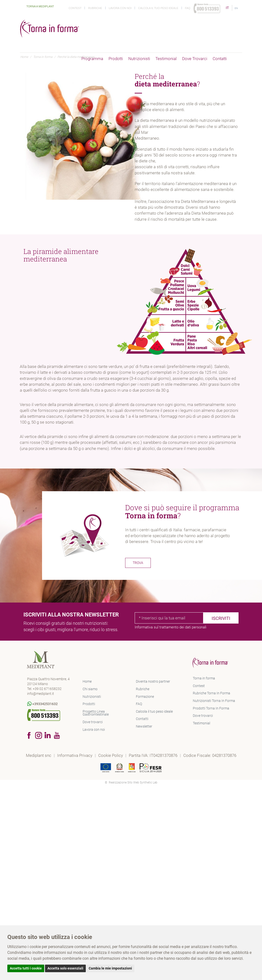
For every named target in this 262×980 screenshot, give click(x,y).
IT (228, 8)
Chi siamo (90, 689)
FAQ (139, 704)
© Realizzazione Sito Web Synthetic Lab (131, 782)
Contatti (220, 59)
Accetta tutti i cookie (26, 968)
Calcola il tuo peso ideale (158, 8)
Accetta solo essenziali (65, 968)
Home (87, 681)
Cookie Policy (111, 755)
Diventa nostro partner (153, 681)
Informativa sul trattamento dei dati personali (170, 627)
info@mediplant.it (41, 694)
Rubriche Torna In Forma (212, 693)
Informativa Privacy (75, 755)
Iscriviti (221, 618)
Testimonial (166, 59)
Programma (92, 59)
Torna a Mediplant (37, 6)
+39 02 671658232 (47, 689)
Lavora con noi (120, 8)
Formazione (145, 697)
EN (236, 8)
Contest (75, 8)
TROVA (138, 563)
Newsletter (144, 726)
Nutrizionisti (139, 59)
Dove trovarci (195, 59)
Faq (188, 8)
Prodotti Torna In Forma (211, 708)
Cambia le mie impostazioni (110, 968)
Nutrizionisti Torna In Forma (214, 701)
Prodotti (116, 59)
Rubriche (95, 8)
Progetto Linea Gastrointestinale (96, 713)
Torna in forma (204, 678)
